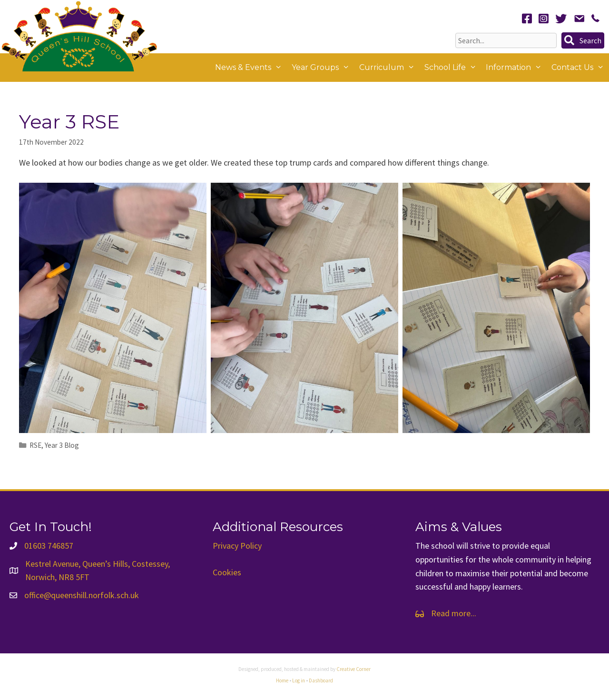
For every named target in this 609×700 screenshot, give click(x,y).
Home (282, 680)
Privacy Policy (237, 546)
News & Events (251, 68)
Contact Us (580, 68)
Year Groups (323, 68)
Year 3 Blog (62, 445)
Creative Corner (354, 669)
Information (516, 68)
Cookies (227, 572)
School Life (453, 68)
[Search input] (506, 40)
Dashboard (321, 680)
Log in (299, 680)
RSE (35, 445)
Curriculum (389, 68)
